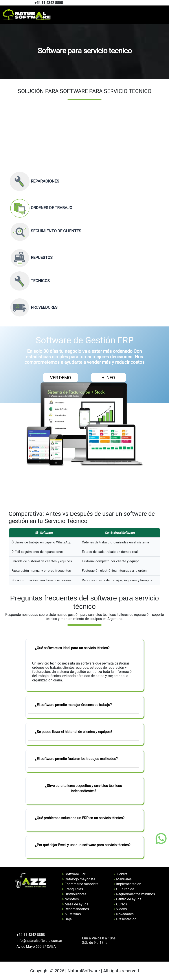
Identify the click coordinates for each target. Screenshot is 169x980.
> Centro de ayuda (128, 899)
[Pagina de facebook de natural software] (164, 3)
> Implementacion (127, 884)
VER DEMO (61, 378)
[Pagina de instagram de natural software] (165, 3)
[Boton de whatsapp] (161, 838)
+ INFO (108, 378)
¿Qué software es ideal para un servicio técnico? (72, 648)
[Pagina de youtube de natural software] (166, 3)
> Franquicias (73, 889)
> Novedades (124, 914)
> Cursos (120, 904)
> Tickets (120, 874)
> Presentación (125, 919)
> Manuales (123, 879)
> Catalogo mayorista (79, 879)
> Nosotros (70, 899)
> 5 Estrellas (71, 914)
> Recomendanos (75, 909)
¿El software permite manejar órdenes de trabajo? (73, 705)
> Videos (120, 909)
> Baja (67, 919)
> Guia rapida (124, 889)
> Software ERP (74, 874)
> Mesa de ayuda (75, 904)
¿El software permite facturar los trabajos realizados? (76, 759)
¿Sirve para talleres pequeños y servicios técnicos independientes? (83, 788)
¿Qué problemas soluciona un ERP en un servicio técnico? (80, 818)
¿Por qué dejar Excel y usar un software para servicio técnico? (83, 845)
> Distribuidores (74, 894)
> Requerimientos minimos (134, 894)
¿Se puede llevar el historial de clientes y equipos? (74, 732)
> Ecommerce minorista (80, 884)
